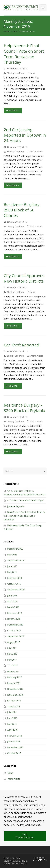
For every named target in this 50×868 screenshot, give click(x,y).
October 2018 (14, 584)
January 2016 (14, 742)
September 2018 (16, 590)
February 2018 (15, 613)
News (15, 31)
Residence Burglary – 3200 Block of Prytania (24, 408)
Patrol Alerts (37, 152)
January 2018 (14, 619)
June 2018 (12, 595)
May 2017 (12, 660)
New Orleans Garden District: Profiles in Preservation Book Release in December (24, 516)
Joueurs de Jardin (16, 506)
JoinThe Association (25, 836)
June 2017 (12, 654)
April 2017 (12, 666)
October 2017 (14, 631)
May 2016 (12, 724)
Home (7, 31)
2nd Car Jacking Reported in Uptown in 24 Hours (25, 135)
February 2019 (15, 578)
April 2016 (12, 730)
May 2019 (12, 572)
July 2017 (12, 648)
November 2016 (15, 695)
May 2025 (12, 555)
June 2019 (12, 566)
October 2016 (14, 701)
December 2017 (15, 625)
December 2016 (15, 689)
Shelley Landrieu (15, 73)
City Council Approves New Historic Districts (24, 278)
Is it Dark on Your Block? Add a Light (25, 500)
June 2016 (12, 718)
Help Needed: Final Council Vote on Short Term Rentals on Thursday (24, 54)
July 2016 (12, 712)
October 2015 (14, 753)
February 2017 (15, 677)
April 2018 (12, 601)
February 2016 (15, 736)
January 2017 (14, 683)
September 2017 (16, 636)
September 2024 (16, 560)
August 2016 (14, 707)
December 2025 (15, 549)
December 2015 (15, 747)
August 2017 (14, 642)
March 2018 (13, 607)
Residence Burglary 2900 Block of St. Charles (22, 210)
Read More (13, 110)
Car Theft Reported (21, 345)
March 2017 (13, 671)
